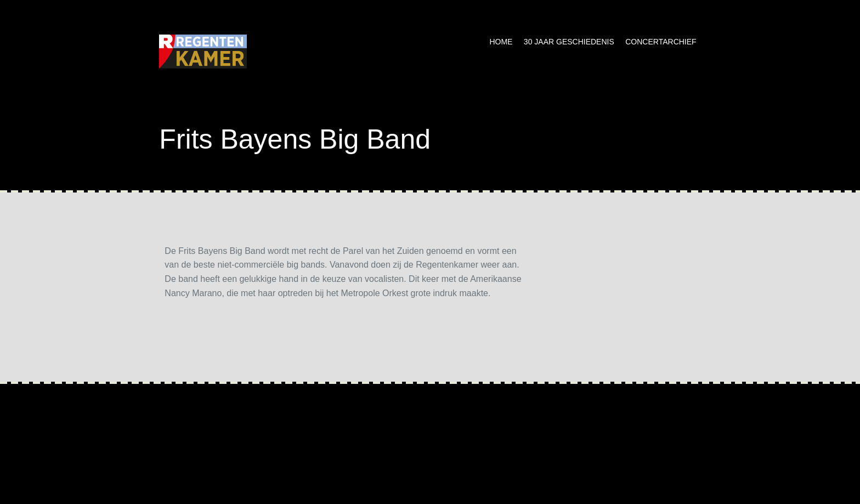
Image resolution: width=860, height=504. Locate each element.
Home (501, 42)
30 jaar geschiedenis (569, 42)
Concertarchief (661, 42)
